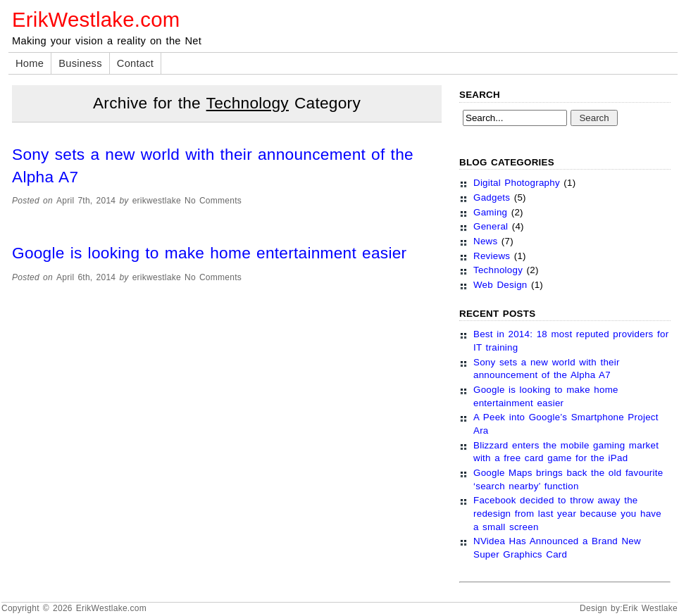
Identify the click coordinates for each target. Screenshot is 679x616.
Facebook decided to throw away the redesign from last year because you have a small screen (567, 513)
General (491, 226)
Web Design (500, 285)
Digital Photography (517, 183)
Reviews (492, 256)
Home (30, 63)
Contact (135, 63)
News (485, 241)
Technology (498, 270)
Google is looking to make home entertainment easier (209, 253)
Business (80, 63)
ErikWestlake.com (96, 19)
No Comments (213, 201)
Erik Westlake (650, 608)
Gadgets (492, 197)
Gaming (490, 212)
